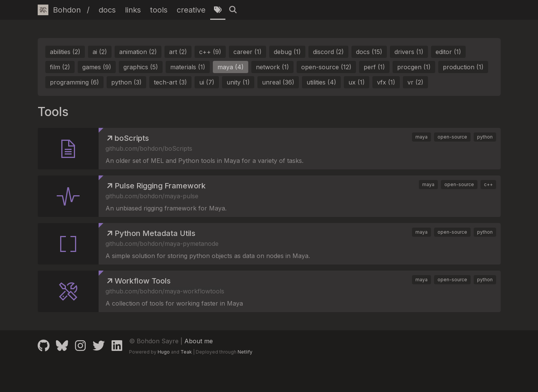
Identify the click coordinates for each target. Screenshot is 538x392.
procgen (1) (414, 67)
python (485, 137)
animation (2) (138, 52)
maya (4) (231, 67)
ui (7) (207, 82)
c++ (488, 184)
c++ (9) (210, 52)
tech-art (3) (170, 82)
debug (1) (287, 52)
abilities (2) (65, 52)
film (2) (60, 67)
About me (199, 341)
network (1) (272, 67)
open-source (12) (326, 67)
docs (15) (369, 52)
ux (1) (357, 82)
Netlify (245, 352)
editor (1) (448, 52)
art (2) (178, 52)
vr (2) (415, 82)
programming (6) (74, 82)
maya (421, 137)
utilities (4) (321, 82)
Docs (107, 10)
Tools (159, 10)
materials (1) (188, 67)
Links (133, 10)
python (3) (126, 82)
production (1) (463, 67)
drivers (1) (409, 52)
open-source (452, 137)
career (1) (247, 52)
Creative (191, 10)
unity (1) (238, 82)
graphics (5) (141, 67)
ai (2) (100, 52)
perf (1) (374, 67)
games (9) (97, 67)
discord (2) (328, 52)
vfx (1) (386, 82)
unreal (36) (278, 82)
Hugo (164, 352)
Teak (186, 352)
